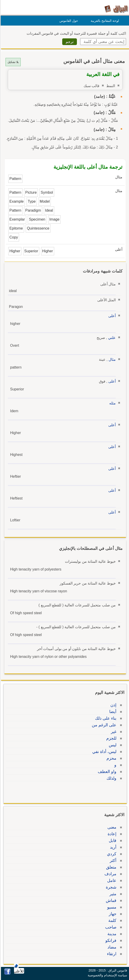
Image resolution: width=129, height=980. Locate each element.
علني (111, 338)
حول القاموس (68, 21)
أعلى (111, 316)
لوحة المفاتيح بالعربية (104, 21)
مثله (112, 403)
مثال (111, 359)
